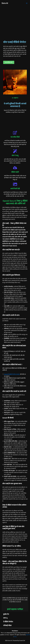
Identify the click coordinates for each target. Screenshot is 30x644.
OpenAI (28, 635)
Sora (15, 637)
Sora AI (5, 3)
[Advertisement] (15, 23)
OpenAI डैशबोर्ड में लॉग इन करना (12, 374)
